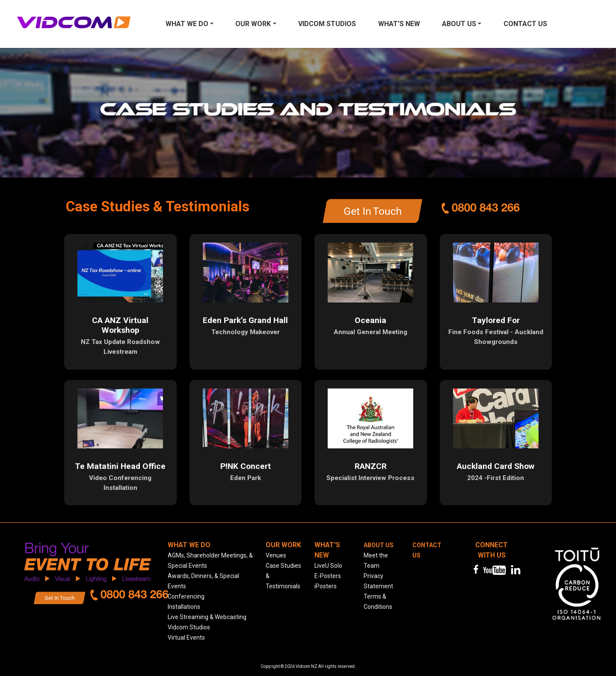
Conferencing (186, 596)
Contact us (525, 24)
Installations (184, 607)
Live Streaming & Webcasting (207, 617)
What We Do (187, 24)
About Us (459, 24)
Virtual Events (186, 637)
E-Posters (328, 576)
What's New (399, 24)
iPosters (326, 586)
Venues (276, 555)
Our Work (253, 24)
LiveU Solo (328, 566)
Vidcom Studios (327, 24)
